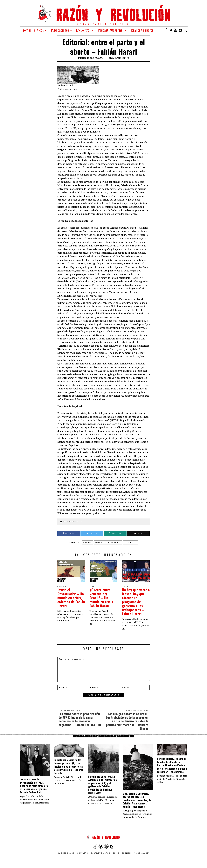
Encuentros (83, 30)
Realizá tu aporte (142, 30)
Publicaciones (60, 30)
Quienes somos (66, 853)
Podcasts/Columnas (111, 30)
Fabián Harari (130, 542)
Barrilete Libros (101, 853)
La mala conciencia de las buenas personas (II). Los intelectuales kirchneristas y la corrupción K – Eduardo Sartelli (69, 766)
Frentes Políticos (33, 30)
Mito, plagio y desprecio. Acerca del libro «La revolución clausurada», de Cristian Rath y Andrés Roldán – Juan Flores (137, 800)
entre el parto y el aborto (108, 542)
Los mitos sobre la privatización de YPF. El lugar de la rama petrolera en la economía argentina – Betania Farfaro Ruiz (34, 786)
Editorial (88, 542)
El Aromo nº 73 (121, 58)
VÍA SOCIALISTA (141, 853)
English (126, 853)
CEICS (116, 853)
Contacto (83, 853)
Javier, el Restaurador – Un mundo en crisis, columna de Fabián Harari (71, 598)
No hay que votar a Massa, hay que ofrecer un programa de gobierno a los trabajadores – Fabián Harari (136, 602)
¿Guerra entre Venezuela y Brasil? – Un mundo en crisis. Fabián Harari (102, 598)
